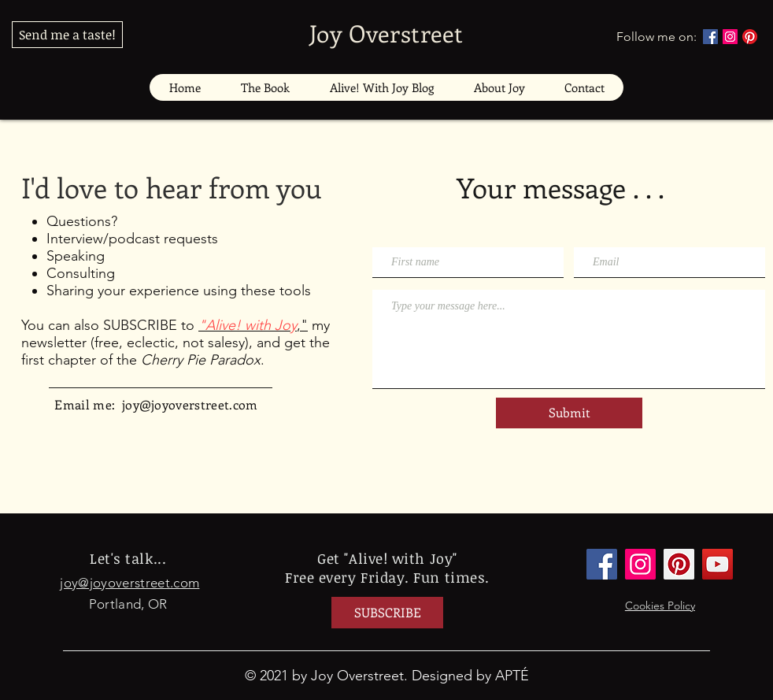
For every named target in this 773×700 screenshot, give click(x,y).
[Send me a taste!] (67, 35)
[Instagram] (730, 37)
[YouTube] (718, 564)
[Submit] (569, 413)
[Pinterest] (750, 37)
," (253, 325)
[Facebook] (710, 37)
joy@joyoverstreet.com (190, 404)
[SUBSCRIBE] (387, 613)
